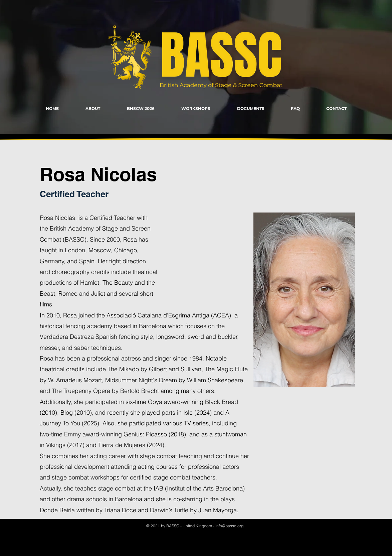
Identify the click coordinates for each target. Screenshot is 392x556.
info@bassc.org (229, 526)
